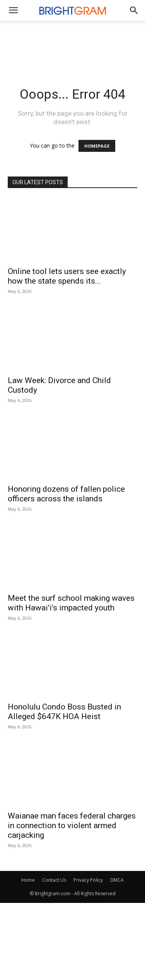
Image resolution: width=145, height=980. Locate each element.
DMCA (117, 880)
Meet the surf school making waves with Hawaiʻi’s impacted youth (71, 603)
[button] (134, 10)
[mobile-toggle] (13, 10)
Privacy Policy (88, 880)
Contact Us (54, 880)
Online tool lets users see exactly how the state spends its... (67, 276)
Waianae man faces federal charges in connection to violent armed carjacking (72, 825)
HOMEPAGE (97, 146)
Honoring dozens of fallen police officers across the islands (66, 494)
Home (28, 880)
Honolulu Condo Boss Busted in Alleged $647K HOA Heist (64, 712)
